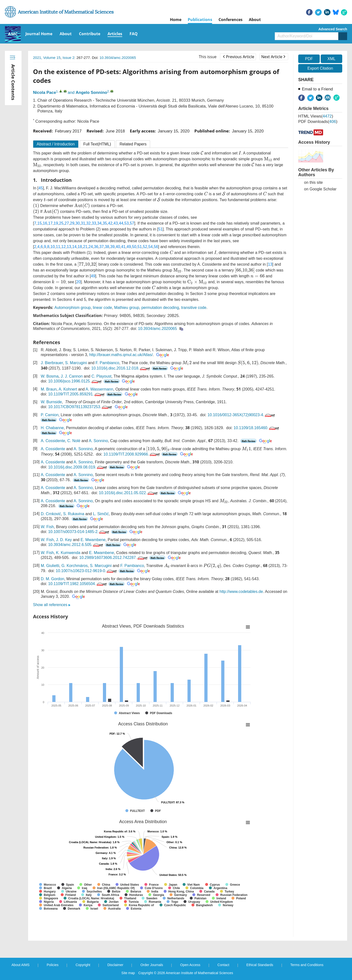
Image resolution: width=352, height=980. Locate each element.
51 (160, 229)
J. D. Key (64, 540)
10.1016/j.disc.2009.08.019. (78, 467)
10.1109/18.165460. (257, 428)
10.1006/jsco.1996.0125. (75, 381)
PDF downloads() (318, 122)
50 (134, 247)
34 (99, 223)
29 (72, 223)
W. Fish (47, 527)
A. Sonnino (98, 441)
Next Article (273, 57)
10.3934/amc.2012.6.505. (76, 545)
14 (74, 247)
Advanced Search (333, 29)
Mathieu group (127, 308)
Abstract (56, 144)
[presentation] (202, 153)
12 (64, 247)
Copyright (83, 965)
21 (85, 247)
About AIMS (21, 965)
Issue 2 (68, 58)
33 (94, 223)
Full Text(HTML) (97, 144)
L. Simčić (101, 514)
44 (121, 223)
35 (105, 223)
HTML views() (316, 116)
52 (145, 247)
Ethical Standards (260, 965)
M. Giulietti (50, 566)
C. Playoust (101, 376)
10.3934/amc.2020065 (118, 58)
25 (61, 223)
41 (123, 247)
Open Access (190, 965)
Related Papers (133, 144)
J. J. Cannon (72, 376)
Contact (223, 965)
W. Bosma (50, 376)
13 (69, 247)
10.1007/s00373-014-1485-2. (79, 532)
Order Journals (152, 965)
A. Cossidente (53, 441)
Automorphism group (72, 308)
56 (156, 247)
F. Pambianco (107, 363)
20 (78, 282)
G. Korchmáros (75, 566)
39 (112, 247)
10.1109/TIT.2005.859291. (77, 394)
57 (132, 223)
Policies (53, 965)
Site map (128, 973)
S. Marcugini (76, 363)
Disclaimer (115, 965)
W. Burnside (51, 402)
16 (45, 223)
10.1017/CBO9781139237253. (80, 407)
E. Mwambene (93, 540)
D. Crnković (51, 514)
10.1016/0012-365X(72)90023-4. (242, 415)
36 (96, 247)
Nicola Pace (44, 93)
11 (58, 247)
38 (107, 247)
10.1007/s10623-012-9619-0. (87, 571)
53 (127, 223)
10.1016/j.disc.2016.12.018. (121, 368)
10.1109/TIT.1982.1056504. (78, 584)
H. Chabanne (52, 428)
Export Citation (320, 68)
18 (80, 247)
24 (91, 247)
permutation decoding (160, 308)
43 (116, 223)
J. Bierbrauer (52, 363)
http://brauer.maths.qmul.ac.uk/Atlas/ (121, 355)
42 (110, 223)
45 (41, 188)
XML (331, 59)
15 (40, 223)
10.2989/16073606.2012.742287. (114, 558)
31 (83, 223)
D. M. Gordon (53, 579)
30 (78, 223)
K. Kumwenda (68, 553)
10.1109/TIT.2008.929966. (132, 454)
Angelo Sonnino (92, 93)
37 (102, 247)
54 (151, 247)
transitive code (194, 308)
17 (50, 223)
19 (56, 223)
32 (88, 223)
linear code (102, 308)
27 (67, 223)
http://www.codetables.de (241, 592)
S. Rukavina (74, 514)
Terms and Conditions (307, 965)
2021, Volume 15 (47, 58)
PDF (309, 59)
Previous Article (238, 57)
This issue (208, 57)
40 (118, 247)
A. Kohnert (68, 389)
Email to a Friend (317, 89)
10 (53, 247)
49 (129, 247)
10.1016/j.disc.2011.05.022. (129, 493)
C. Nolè (74, 441)
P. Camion (50, 415)
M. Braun (49, 389)
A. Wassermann (99, 389)
